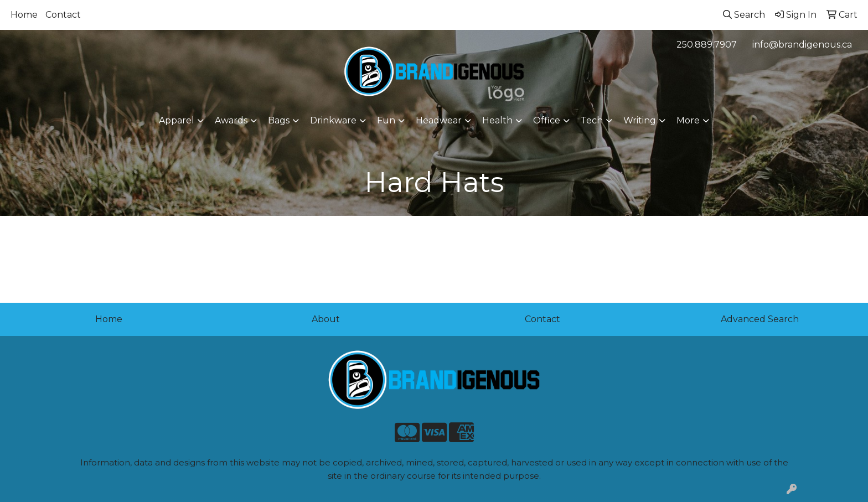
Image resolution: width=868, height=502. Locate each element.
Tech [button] (592, 120)
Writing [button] (640, 120)
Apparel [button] (177, 120)
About (326, 319)
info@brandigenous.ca (802, 45)
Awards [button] (231, 120)
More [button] (688, 120)
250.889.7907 (707, 45)
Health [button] (497, 120)
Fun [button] (386, 120)
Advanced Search (760, 319)
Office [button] (547, 120)
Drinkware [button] (333, 120)
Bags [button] (279, 120)
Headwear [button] (439, 120)
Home (24, 15)
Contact (63, 15)
